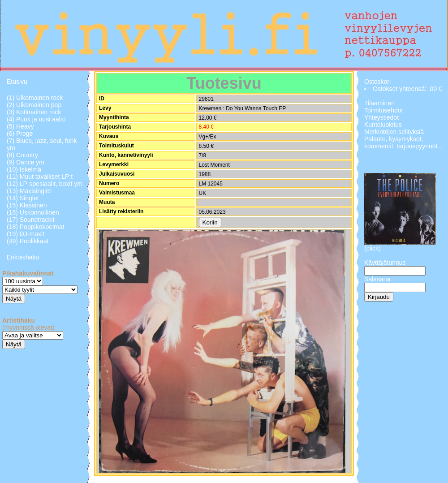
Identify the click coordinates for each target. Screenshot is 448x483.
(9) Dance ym (26, 162)
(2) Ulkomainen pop (34, 105)
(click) (373, 248)
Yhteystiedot (381, 117)
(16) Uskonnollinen (33, 212)
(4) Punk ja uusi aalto (36, 119)
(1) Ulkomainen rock (35, 98)
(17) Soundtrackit (31, 220)
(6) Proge (20, 134)
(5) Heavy (20, 126)
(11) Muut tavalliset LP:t (40, 177)
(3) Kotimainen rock (34, 112)
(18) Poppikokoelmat (35, 227)
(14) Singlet (23, 198)
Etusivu (17, 82)
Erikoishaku (23, 257)
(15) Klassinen (27, 205)
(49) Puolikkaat (28, 241)
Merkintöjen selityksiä (394, 132)
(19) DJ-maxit (26, 234)
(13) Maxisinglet (29, 191)
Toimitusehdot (383, 110)
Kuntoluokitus (383, 125)
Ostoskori (377, 82)
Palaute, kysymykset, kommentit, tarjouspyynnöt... (403, 142)
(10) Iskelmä (24, 169)
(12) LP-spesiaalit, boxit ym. (45, 184)
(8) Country (22, 155)
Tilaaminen (379, 103)
